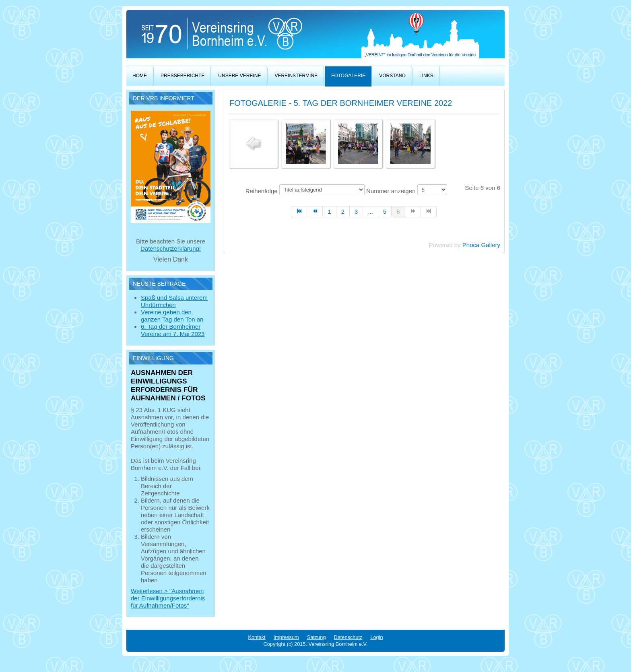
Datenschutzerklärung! (171, 248)
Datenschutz (348, 637)
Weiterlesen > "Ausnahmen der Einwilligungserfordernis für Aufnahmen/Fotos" (168, 598)
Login (376, 637)
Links (426, 76)
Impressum (286, 637)
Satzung (317, 637)
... (370, 211)
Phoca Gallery (481, 245)
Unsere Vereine (239, 76)
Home (140, 76)
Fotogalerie (348, 76)
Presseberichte (182, 76)
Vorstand (392, 76)
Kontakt (257, 637)
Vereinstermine (296, 76)
